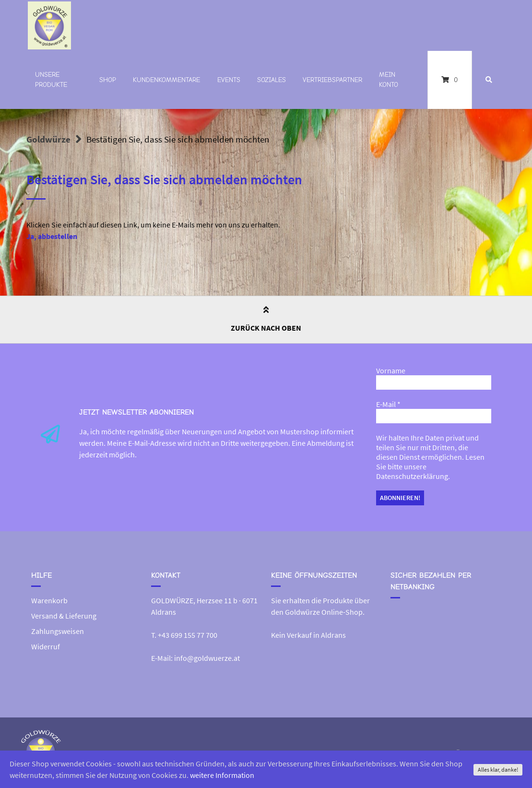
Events (229, 80)
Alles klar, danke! (498, 770)
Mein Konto (389, 80)
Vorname (391, 370)
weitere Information (222, 775)
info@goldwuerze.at (207, 658)
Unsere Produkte (51, 80)
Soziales (272, 80)
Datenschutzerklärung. (413, 476)
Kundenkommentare (166, 80)
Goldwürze (48, 139)
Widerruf (46, 646)
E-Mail (388, 404)
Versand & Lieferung (64, 616)
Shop (108, 80)
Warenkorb (49, 600)
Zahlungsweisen (58, 631)
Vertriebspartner (332, 80)
